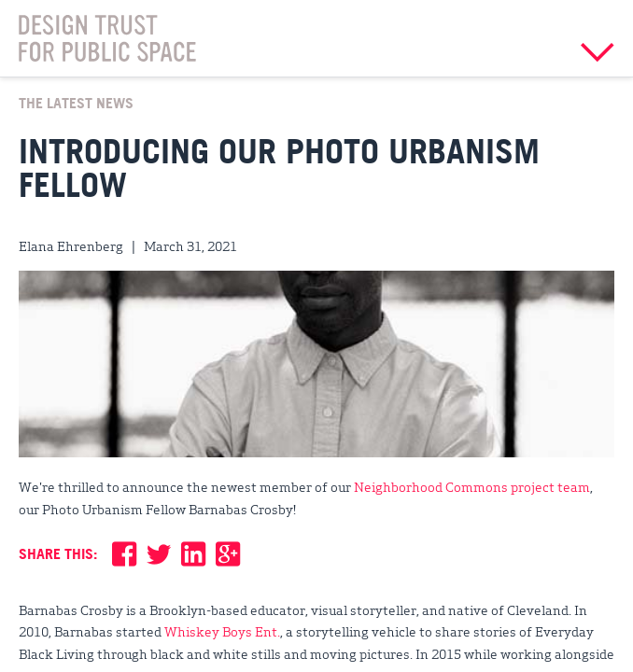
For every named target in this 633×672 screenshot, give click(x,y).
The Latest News (76, 103)
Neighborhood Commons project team (472, 486)
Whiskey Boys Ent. (222, 631)
